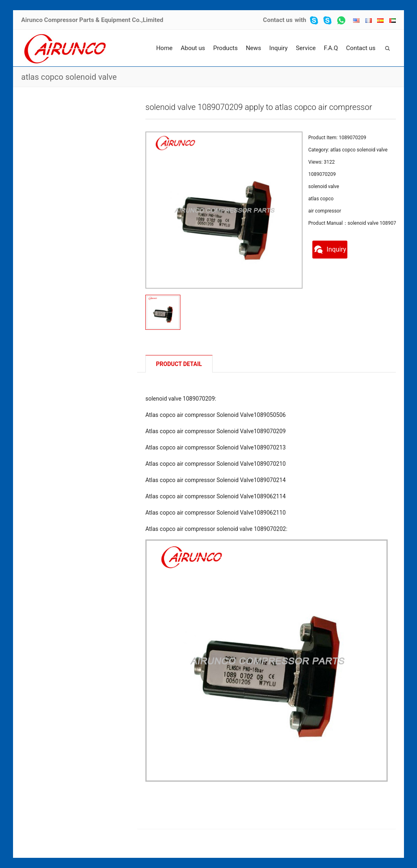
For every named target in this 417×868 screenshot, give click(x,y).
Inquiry (278, 48)
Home (164, 48)
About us (193, 48)
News (254, 48)
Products (225, 48)
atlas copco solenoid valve (69, 77)
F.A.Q (331, 48)
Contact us (278, 20)
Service (306, 48)
